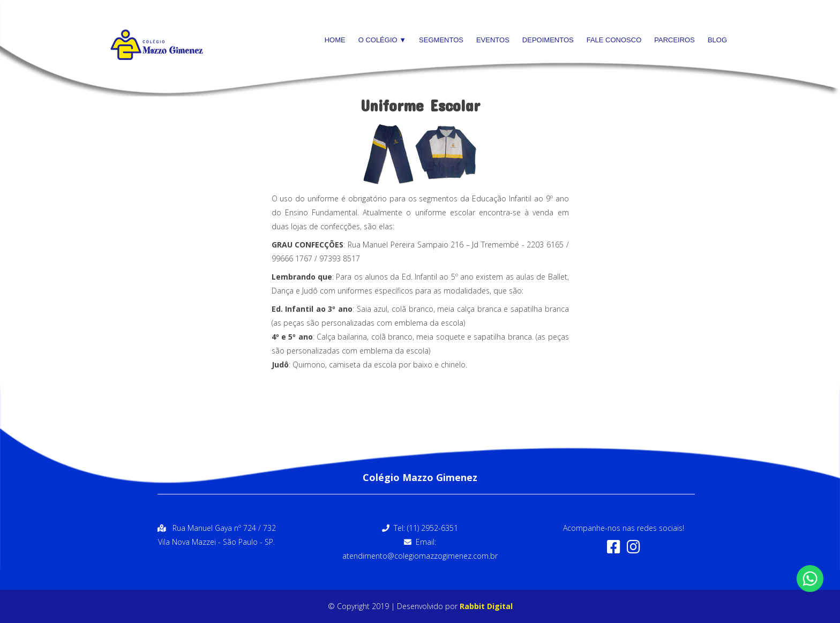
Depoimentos (548, 40)
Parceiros (674, 40)
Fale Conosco (614, 40)
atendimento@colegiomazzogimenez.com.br (420, 556)
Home (335, 40)
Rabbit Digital (486, 606)
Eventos (493, 40)
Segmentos (441, 40)
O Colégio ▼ (382, 40)
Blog (717, 40)
